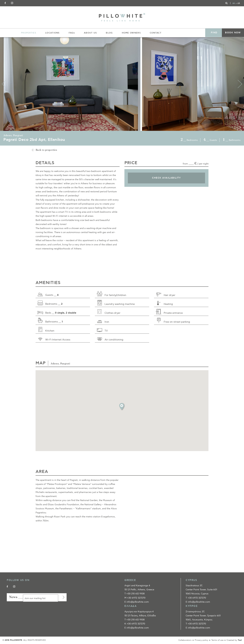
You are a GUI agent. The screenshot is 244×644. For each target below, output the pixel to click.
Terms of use (217, 640)
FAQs (72, 33)
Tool (240, 640)
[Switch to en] (234, 3)
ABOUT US (90, 33)
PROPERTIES (29, 33)
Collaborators (185, 640)
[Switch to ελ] (239, 3)
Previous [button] (4, 84)
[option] (71, 84)
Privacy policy (202, 640)
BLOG (109, 33)
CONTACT (156, 33)
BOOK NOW (233, 33)
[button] (122, 407)
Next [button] (240, 84)
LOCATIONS (52, 33)
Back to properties (46, 150)
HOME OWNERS (131, 33)
